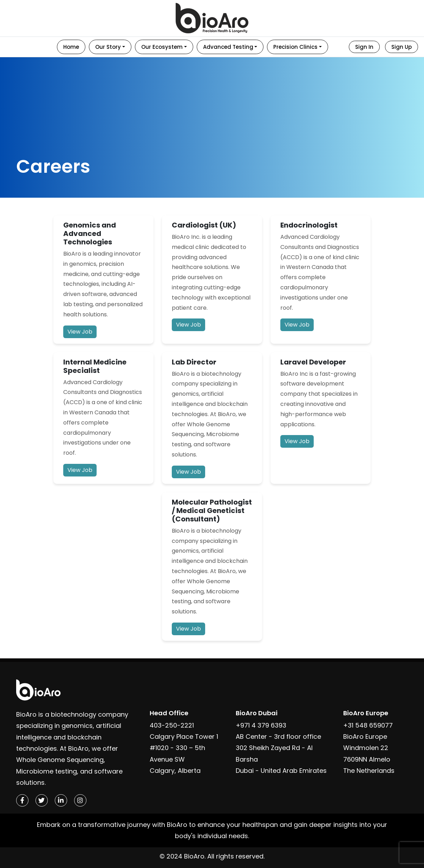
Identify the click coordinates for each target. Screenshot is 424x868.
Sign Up (402, 47)
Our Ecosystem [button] (162, 47)
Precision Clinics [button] (295, 47)
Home (71, 47)
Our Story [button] (108, 47)
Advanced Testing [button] (228, 47)
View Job (80, 332)
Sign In (364, 47)
